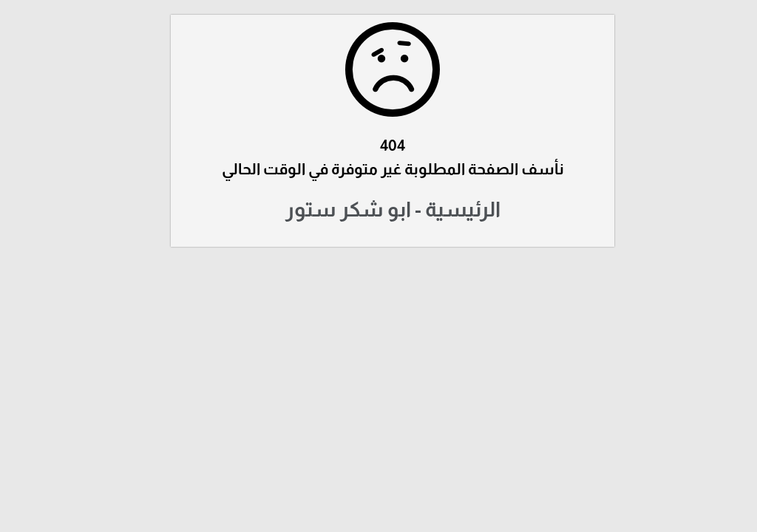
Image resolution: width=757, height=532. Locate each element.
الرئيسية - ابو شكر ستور (379, 209)
